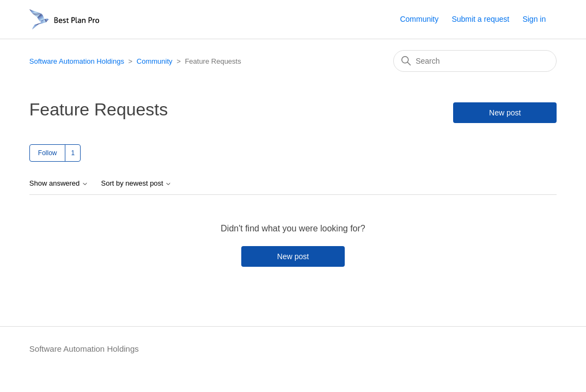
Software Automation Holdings (77, 61)
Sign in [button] (534, 19)
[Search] (475, 61)
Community (419, 19)
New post (505, 113)
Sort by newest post (137, 183)
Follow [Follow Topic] (48, 153)
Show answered (59, 183)
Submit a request (480, 19)
